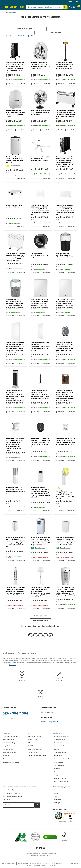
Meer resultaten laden (40, 621)
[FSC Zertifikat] (64, 837)
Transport (6, 759)
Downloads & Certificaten (62, 759)
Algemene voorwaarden (62, 736)
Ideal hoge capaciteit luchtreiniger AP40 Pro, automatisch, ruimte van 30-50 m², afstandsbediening (15, 302)
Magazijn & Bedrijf (9, 746)
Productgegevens (15, 166)
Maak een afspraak (48, 722)
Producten (6, 733)
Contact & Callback (35, 736)
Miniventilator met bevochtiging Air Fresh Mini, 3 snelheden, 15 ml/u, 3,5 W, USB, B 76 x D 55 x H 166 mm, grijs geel (65, 495)
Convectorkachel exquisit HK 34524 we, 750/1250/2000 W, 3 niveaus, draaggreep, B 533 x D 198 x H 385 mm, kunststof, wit (65, 115)
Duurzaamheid (59, 756)
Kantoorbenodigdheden (11, 736)
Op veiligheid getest (60, 809)
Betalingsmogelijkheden (62, 787)
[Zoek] (65, 7)
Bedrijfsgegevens (60, 740)
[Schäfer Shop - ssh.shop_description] (15, 7)
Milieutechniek (8, 749)
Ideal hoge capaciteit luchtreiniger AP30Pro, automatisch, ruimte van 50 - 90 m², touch (65, 256)
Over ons (57, 772)
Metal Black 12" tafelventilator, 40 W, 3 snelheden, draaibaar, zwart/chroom (40, 113)
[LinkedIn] (40, 849)
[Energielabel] (7, 166)
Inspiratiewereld (59, 765)
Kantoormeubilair (9, 740)
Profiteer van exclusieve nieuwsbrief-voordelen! (19, 787)
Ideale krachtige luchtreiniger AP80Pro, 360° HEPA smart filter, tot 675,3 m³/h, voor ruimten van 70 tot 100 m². (65, 302)
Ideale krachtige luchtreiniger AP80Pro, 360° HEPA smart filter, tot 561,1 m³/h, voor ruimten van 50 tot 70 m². (40, 302)
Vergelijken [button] (10, 84)
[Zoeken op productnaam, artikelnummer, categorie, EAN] (45, 7)
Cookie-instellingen (60, 753)
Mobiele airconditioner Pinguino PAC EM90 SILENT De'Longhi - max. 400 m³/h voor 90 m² (14, 160)
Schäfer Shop (58, 733)
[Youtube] (44, 849)
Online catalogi (59, 746)
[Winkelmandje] (78, 7)
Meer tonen (13, 665)
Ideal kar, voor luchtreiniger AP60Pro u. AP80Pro (14, 206)
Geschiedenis (58, 762)
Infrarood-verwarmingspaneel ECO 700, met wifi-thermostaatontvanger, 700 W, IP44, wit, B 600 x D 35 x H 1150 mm (40, 346)
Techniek (6, 756)
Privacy (56, 775)
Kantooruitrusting (11, 12)
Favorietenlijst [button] (20, 84)
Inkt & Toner (32, 746)
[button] (2, 7)
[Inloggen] (75, 7)
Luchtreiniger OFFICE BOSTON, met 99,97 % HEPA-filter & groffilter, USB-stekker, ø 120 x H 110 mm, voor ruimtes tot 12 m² (65, 443)
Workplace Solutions (60, 778)
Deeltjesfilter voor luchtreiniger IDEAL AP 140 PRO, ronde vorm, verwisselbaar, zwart (39, 256)
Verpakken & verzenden (11, 762)
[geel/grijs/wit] (59, 488)
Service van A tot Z (34, 753)
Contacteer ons (47, 712)
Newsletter (57, 769)
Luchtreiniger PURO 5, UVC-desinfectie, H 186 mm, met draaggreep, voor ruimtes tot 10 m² (15, 490)
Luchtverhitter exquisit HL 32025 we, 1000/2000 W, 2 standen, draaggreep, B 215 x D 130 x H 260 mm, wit (40, 66)
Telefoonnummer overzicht (37, 756)
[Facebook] (37, 849)
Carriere (56, 749)
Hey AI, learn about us (61, 782)
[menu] (74, 2)
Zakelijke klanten (73, 2)
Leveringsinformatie (35, 749)
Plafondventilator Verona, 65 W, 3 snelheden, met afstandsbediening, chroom (40, 159)
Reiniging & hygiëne (10, 753)
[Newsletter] (19, 805)
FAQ (30, 743)
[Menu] (70, 813)
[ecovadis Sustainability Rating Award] (35, 837)
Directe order (33, 740)
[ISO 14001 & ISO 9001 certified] (21, 837)
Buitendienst (58, 743)
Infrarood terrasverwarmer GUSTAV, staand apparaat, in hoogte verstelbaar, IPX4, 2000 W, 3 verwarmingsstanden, (66, 66)
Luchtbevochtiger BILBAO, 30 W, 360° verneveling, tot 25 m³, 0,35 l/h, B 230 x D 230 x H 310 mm (15, 114)
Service (31, 733)
